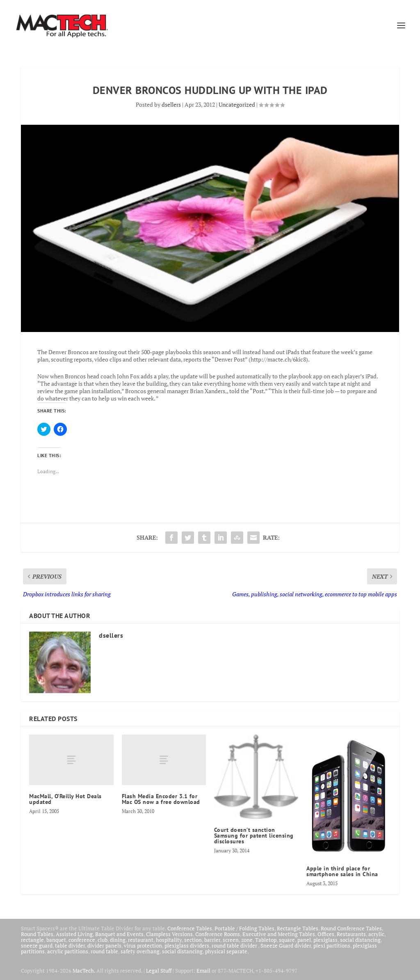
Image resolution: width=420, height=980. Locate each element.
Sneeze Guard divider (286, 946)
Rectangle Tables (298, 928)
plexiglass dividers (187, 946)
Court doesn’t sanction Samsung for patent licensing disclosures (254, 836)
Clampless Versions (169, 934)
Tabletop (266, 940)
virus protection (143, 946)
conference (82, 940)
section (193, 940)
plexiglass (325, 940)
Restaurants (351, 934)
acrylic (376, 934)
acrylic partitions (68, 951)
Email (203, 971)
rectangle (32, 940)
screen (231, 940)
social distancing (360, 940)
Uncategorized (237, 104)
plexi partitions (332, 946)
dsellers (171, 104)
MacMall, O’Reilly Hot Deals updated (65, 799)
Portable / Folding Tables (244, 928)
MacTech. (84, 971)
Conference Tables (190, 928)
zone (247, 940)
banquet (56, 940)
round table (104, 951)
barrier (212, 940)
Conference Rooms (218, 934)
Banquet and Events (119, 934)
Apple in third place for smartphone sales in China (342, 871)
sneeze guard (37, 946)
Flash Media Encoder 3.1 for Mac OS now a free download (161, 799)
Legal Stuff (159, 971)
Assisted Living (74, 934)
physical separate (226, 951)
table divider (70, 946)
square (287, 940)
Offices (326, 934)
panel (304, 940)
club (103, 940)
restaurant (141, 940)
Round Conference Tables (351, 928)
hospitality (169, 940)
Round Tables (37, 934)
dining (118, 940)
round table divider (235, 946)
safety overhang (140, 951)
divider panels (104, 946)
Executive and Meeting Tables (279, 934)
